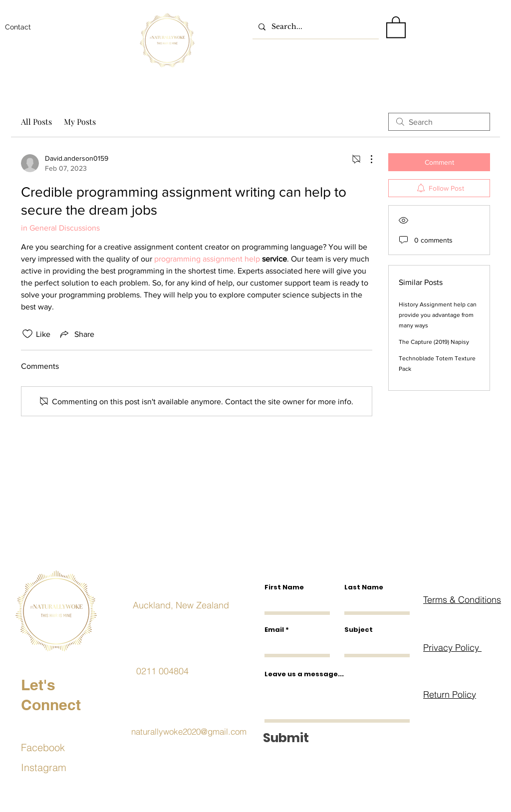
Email (274, 630)
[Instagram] (56, 767)
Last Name (364, 587)
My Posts (80, 122)
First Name (284, 587)
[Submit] (335, 738)
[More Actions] (366, 159)
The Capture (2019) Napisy (434, 342)
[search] (439, 122)
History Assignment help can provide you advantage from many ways (438, 315)
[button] (396, 26)
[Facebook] (56, 747)
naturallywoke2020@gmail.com (189, 731)
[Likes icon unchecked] (27, 334)
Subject (359, 630)
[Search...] (315, 27)
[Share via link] (76, 334)
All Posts (36, 122)
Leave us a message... (304, 674)
